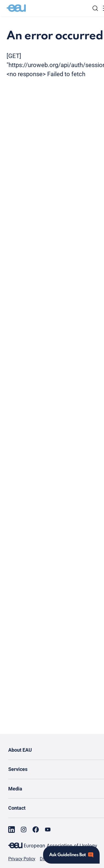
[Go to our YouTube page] (48, 830)
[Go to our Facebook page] (36, 830)
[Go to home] (16, 8)
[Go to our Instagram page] (24, 830)
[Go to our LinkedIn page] (12, 830)
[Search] (95, 8)
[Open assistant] (71, 855)
